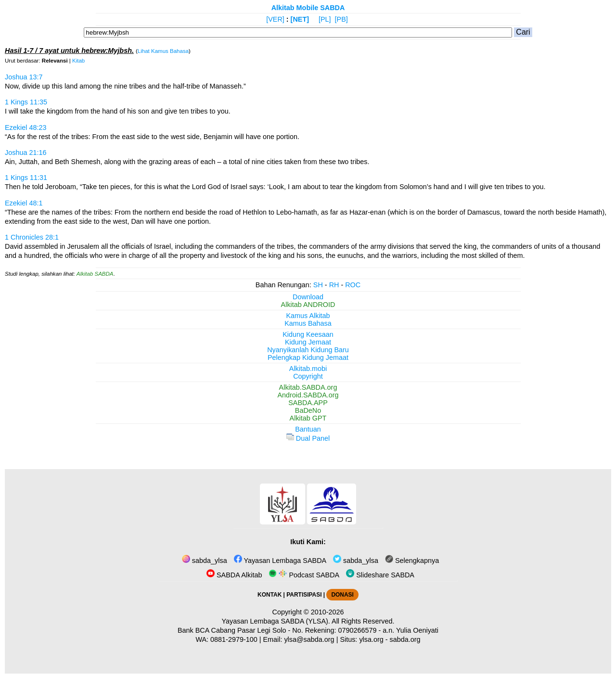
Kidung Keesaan (308, 334)
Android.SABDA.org (308, 395)
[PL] (325, 19)
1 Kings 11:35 (26, 102)
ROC (353, 285)
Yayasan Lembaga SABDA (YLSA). (276, 621)
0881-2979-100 (234, 639)
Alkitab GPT (308, 418)
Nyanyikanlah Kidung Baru (308, 350)
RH (334, 285)
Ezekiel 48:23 (26, 128)
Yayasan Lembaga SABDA (280, 561)
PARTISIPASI (304, 595)
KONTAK (269, 595)
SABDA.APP (308, 403)
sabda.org (405, 639)
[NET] (300, 19)
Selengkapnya (412, 561)
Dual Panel (308, 438)
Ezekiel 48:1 (24, 203)
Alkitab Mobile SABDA (308, 8)
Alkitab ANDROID (308, 305)
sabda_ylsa (205, 561)
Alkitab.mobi (308, 369)
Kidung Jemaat (308, 342)
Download (308, 297)
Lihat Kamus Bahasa (163, 51)
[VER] (275, 19)
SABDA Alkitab (234, 575)
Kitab (78, 61)
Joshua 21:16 (26, 153)
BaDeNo (308, 410)
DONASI (342, 595)
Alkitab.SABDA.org (308, 387)
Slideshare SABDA (380, 575)
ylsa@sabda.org (309, 639)
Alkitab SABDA (95, 274)
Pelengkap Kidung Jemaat (308, 357)
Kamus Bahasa (308, 323)
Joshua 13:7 (24, 77)
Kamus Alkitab (308, 316)
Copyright (308, 376)
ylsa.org (371, 639)
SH (318, 285)
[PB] (341, 19)
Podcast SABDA (304, 575)
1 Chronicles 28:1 (32, 237)
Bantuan (308, 429)
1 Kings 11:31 (26, 178)
